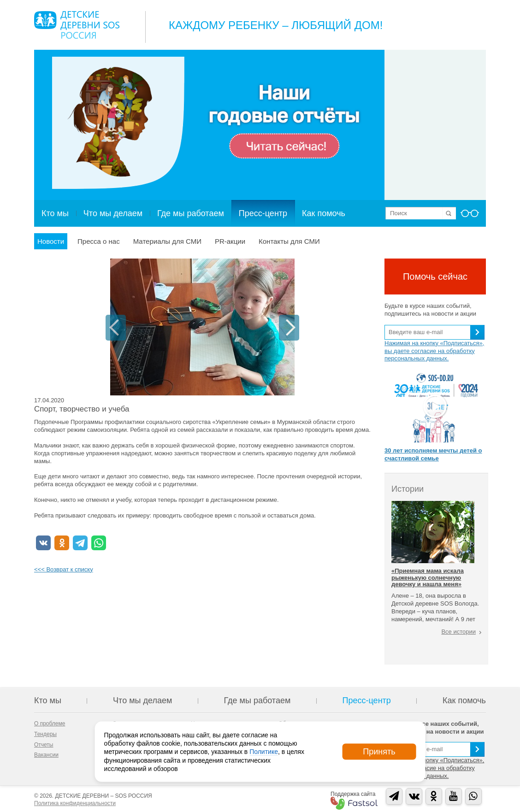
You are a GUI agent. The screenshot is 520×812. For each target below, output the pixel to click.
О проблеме (50, 724)
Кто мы (55, 213)
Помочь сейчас (435, 277)
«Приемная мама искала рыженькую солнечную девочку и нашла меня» (428, 577)
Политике (264, 752)
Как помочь (324, 213)
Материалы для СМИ (167, 241)
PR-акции (230, 241)
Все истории (458, 632)
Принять (379, 752)
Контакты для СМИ (289, 241)
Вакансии (46, 755)
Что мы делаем (113, 213)
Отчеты (44, 745)
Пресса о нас (99, 241)
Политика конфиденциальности (75, 803)
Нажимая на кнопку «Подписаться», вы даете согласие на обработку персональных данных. (434, 351)
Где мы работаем (191, 213)
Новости (51, 241)
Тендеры (45, 734)
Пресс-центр (263, 213)
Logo (77, 25)
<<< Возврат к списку (64, 569)
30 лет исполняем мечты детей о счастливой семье (433, 454)
